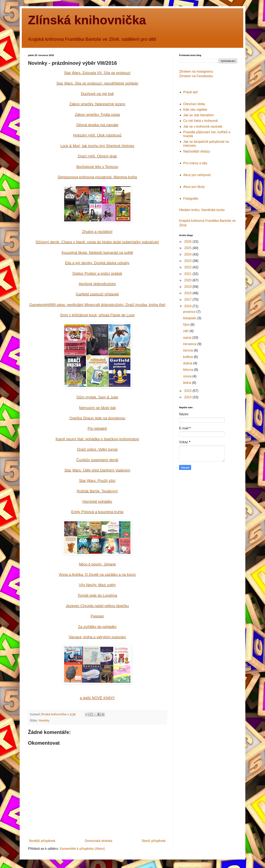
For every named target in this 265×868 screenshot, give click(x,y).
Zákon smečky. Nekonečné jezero (97, 104)
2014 (188, 397)
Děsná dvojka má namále (97, 125)
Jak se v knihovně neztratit (203, 127)
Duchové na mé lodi (97, 94)
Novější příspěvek (42, 841)
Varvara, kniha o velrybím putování (97, 637)
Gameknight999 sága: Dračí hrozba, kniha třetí (97, 305)
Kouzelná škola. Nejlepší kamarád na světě (97, 253)
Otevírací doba (194, 104)
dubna (188, 363)
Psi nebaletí (97, 429)
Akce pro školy (194, 187)
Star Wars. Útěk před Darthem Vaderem (97, 470)
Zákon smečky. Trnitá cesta (97, 115)
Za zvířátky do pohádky (97, 627)
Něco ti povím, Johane (97, 564)
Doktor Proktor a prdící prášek (97, 274)
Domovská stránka (99, 841)
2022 (188, 267)
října (187, 325)
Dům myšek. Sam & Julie (97, 397)
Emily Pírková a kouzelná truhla (97, 512)
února (188, 376)
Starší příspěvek (154, 841)
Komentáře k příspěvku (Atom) (82, 849)
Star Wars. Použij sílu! (97, 481)
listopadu (190, 318)
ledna (188, 383)
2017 (188, 300)
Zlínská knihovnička (87, 20)
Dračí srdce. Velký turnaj (97, 449)
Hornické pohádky (97, 502)
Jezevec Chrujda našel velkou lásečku (97, 606)
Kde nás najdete (195, 110)
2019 (188, 287)
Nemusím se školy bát (97, 408)
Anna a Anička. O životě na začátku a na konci (97, 575)
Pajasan (97, 616)
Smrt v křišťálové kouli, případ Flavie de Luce (97, 315)
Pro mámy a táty (195, 163)
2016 (188, 306)
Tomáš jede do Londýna (97, 595)
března (189, 370)
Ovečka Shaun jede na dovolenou (97, 418)
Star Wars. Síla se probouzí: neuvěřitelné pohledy (97, 83)
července (190, 344)
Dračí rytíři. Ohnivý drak (97, 156)
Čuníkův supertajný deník (97, 460)
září (186, 331)
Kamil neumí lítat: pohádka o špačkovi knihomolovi (97, 439)
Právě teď (190, 92)
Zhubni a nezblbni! (97, 232)
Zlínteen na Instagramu (196, 71)
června (188, 350)
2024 (188, 254)
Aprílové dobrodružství (97, 284)
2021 (188, 274)
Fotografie (191, 199)
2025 (188, 248)
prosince (190, 312)
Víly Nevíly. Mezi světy (97, 585)
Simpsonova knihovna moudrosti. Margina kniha (97, 177)
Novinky (44, 720)
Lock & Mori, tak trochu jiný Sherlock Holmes (97, 146)
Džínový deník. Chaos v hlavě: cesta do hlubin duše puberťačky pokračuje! (97, 242)
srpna (188, 338)
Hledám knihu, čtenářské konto (202, 210)
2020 (188, 280)
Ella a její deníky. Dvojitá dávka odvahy (97, 263)
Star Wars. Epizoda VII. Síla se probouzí (97, 73)
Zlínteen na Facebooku (196, 76)
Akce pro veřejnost (197, 175)
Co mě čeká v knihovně (200, 121)
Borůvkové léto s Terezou (97, 167)
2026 (188, 242)
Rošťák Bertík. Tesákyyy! (97, 491)
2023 (188, 261)
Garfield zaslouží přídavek (97, 294)
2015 (188, 391)
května (188, 357)
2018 (188, 293)
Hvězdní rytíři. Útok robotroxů (97, 135)
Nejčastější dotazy (197, 151)
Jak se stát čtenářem (199, 115)
